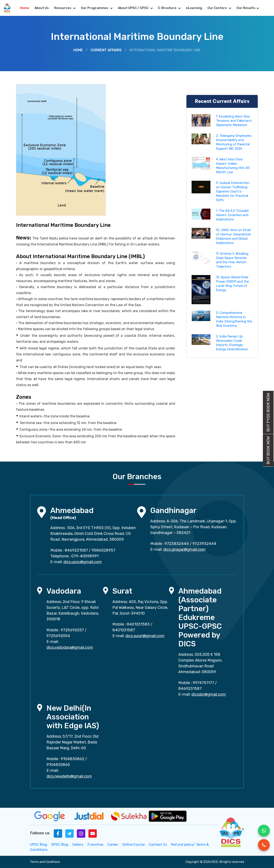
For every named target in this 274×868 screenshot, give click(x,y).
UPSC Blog (39, 845)
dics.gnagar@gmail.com (184, 549)
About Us (42, 8)
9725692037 (72, 630)
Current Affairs (106, 50)
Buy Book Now (268, 450)
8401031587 (124, 630)
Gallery (78, 845)
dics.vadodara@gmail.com (70, 647)
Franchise (95, 845)
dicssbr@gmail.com (209, 694)
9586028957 (103, 550)
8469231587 (76, 550)
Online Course (133, 845)
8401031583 (138, 624)
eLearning (194, 8)
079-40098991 (85, 556)
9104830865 (58, 765)
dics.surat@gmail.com (145, 636)
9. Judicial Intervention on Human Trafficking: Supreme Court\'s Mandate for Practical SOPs (233, 191)
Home (25, 8)
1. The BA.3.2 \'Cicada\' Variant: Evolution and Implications (233, 215)
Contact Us (158, 845)
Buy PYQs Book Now (268, 412)
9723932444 (204, 544)
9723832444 (177, 544)
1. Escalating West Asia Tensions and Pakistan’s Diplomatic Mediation (234, 121)
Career (113, 845)
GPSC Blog (60, 845)
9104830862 (73, 759)
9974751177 (203, 683)
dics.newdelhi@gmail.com (69, 776)
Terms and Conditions (45, 862)
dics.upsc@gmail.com (83, 562)
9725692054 (58, 636)
